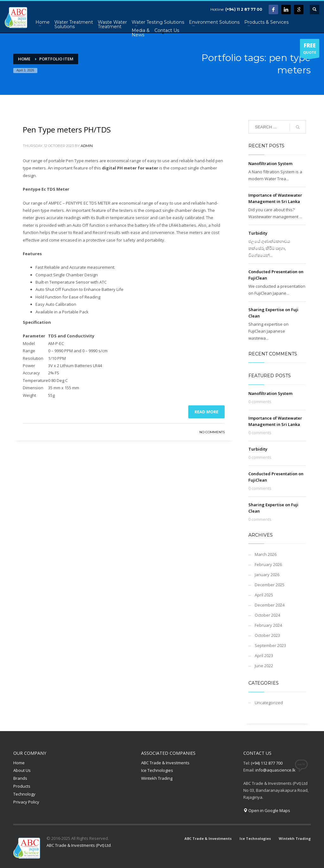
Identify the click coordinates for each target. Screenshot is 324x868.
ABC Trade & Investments (165, 763)
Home (19, 763)
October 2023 (267, 635)
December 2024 (270, 605)
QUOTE (310, 50)
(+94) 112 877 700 (267, 763)
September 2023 (270, 645)
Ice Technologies (157, 770)
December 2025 (270, 585)
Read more (206, 412)
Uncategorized (269, 703)
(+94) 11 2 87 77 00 (244, 9)
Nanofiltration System (270, 163)
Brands (20, 778)
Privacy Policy (26, 802)
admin (87, 146)
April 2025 (264, 595)
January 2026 (267, 575)
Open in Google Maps (267, 810)
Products (22, 786)
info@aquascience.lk (275, 770)
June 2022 (264, 666)
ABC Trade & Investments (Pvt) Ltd (79, 845)
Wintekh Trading (157, 778)
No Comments (212, 432)
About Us (22, 770)
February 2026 (268, 564)
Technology (24, 794)
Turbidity (258, 233)
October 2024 (267, 615)
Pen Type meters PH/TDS (67, 129)
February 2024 (268, 625)
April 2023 (264, 656)
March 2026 (266, 554)
